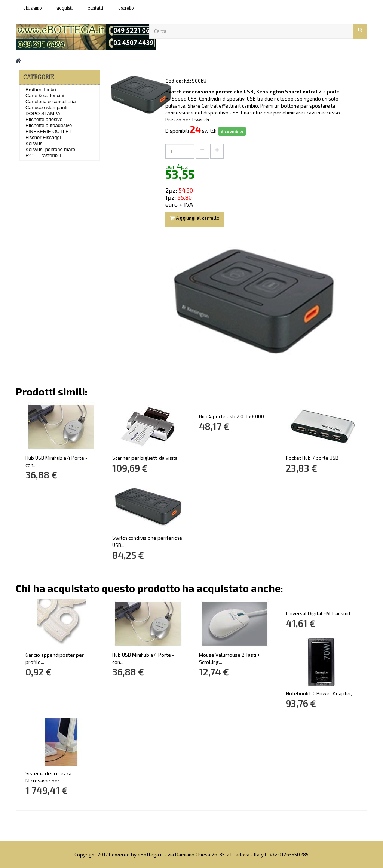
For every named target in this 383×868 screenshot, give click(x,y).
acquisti (65, 8)
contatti (95, 8)
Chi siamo (32, 8)
